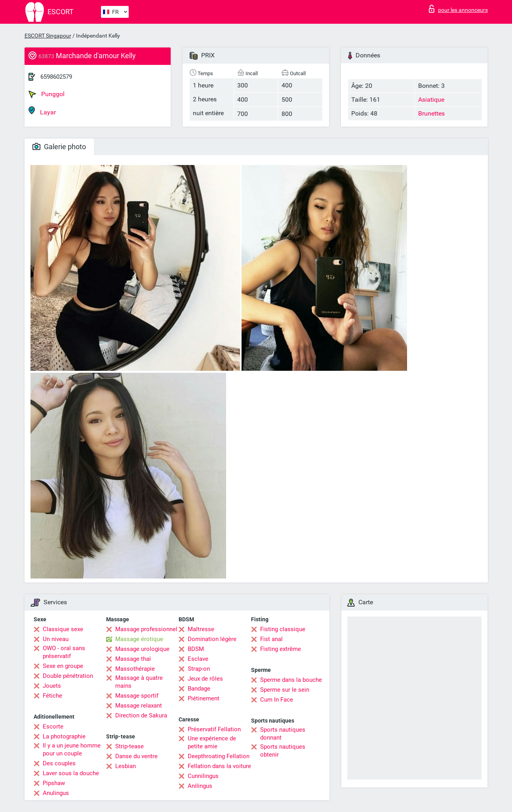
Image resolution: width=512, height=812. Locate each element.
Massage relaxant (139, 706)
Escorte (53, 727)
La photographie (64, 736)
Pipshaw (54, 783)
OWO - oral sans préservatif (64, 652)
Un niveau (56, 639)
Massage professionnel (146, 629)
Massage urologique (142, 649)
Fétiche (52, 696)
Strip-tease (129, 746)
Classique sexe (63, 629)
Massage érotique (139, 639)
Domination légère (212, 639)
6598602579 (56, 77)
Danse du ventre (136, 756)
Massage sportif (137, 696)
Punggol (47, 94)
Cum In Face (277, 700)
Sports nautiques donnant (283, 734)
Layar (42, 111)
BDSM (196, 649)
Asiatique (431, 100)
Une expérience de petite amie (212, 742)
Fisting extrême (281, 649)
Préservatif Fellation (214, 729)
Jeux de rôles (205, 679)
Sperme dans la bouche (291, 680)
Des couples (59, 763)
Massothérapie (135, 669)
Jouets (52, 686)
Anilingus (200, 786)
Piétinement (204, 698)
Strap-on (199, 669)
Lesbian (126, 766)
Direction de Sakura (141, 715)
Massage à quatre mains (139, 682)
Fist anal (271, 639)
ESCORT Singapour (48, 36)
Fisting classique (283, 629)
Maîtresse (201, 629)
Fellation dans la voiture (219, 766)
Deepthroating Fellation (219, 756)
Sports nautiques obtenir (283, 751)
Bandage (199, 689)
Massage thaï (133, 659)
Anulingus (56, 793)
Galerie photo (59, 147)
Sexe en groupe (63, 666)
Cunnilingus (203, 776)
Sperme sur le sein (285, 690)
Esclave (198, 659)
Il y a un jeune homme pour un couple (72, 749)
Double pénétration (68, 676)
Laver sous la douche (71, 773)
